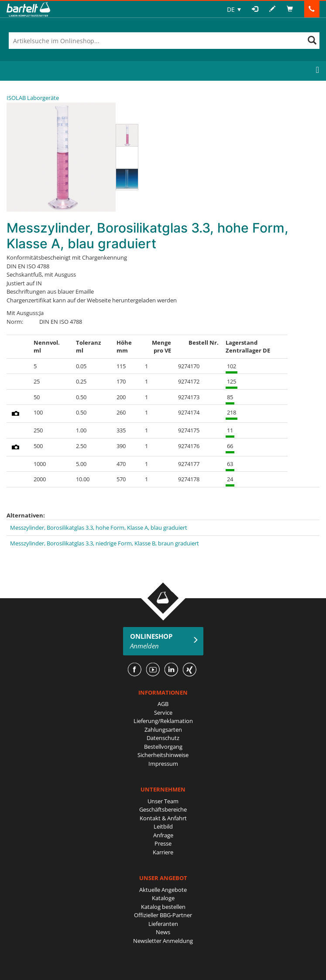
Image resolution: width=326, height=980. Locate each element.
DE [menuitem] (231, 9)
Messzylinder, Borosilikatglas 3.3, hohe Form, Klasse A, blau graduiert (99, 528)
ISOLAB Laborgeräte (33, 98)
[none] (234, 9)
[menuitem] (234, 9)
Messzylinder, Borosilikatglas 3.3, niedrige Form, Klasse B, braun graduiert (105, 543)
